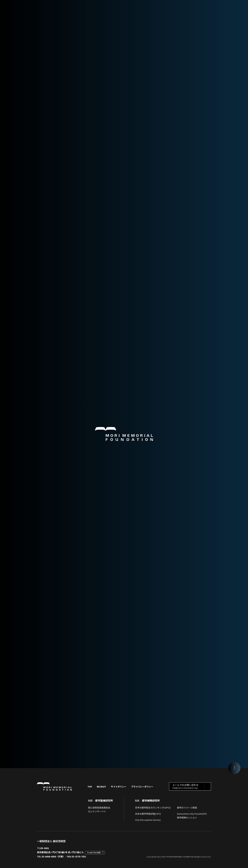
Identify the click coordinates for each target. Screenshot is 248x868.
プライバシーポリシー (142, 786)
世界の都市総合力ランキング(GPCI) (153, 807)
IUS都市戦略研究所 (147, 799)
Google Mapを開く (94, 852)
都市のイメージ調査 (187, 807)
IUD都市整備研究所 (101, 799)
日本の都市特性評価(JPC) (148, 813)
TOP (90, 786)
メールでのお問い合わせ (185, 785)
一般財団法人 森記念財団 (51, 840)
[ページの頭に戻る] (234, 767)
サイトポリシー (119, 786)
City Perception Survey (148, 819)
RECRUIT (101, 786)
